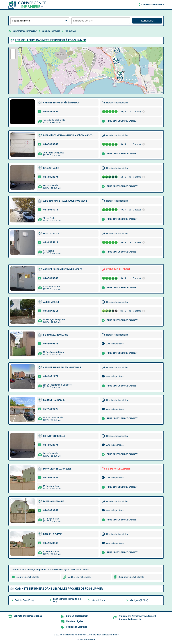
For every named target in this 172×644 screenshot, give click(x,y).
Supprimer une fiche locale (131, 577)
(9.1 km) (99, 600)
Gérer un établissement (77, 616)
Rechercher (147, 21)
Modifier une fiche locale (79, 577)
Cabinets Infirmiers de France (28, 616)
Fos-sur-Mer (70, 31)
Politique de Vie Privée (77, 627)
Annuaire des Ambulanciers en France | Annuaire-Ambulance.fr (137, 618)
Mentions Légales (75, 621)
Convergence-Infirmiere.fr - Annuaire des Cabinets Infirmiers (90, 635)
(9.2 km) (139, 600)
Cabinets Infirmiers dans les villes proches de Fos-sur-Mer (59, 589)
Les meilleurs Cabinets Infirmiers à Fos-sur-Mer (50, 40)
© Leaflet (151, 92)
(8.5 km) (67, 600)
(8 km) (25, 600)
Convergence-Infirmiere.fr (25, 31)
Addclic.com (89, 640)
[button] (116, 61)
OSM (161, 92)
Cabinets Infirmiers (153, 5)
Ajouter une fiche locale (28, 577)
